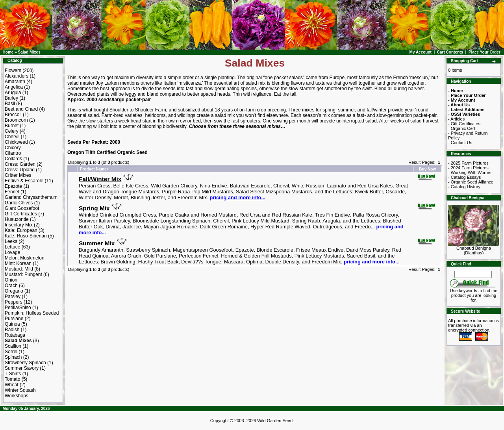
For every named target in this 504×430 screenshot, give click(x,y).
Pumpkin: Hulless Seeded (32, 313)
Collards (13, 159)
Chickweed (16, 142)
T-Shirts (13, 374)
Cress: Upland (20, 170)
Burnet (12, 126)
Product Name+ (94, 169)
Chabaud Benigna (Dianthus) (474, 248)
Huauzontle (17, 219)
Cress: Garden (20, 164)
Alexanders (17, 76)
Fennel (12, 192)
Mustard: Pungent (23, 274)
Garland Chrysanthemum (31, 197)
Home (8, 52)
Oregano (14, 291)
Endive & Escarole (24, 181)
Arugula (13, 93)
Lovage (12, 252)
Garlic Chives (19, 203)
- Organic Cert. (462, 128)
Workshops (17, 396)
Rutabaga (15, 335)
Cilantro (13, 153)
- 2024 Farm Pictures (468, 168)
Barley (11, 98)
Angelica (14, 87)
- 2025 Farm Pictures (468, 163)
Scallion (13, 346)
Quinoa (12, 324)
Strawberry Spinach (25, 363)
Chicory (13, 148)
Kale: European (21, 230)
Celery (12, 131)
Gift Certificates (21, 214)
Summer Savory (22, 368)
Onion (11, 280)
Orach (11, 285)
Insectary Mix (19, 225)
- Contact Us (460, 143)
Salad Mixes (29, 52)
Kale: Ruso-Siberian (26, 236)
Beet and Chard (21, 109)
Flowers (13, 70)
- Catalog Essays (464, 177)
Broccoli (13, 115)
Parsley (13, 297)
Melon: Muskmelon (25, 258)
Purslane (14, 319)
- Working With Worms (470, 172)
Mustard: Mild (19, 269)
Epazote (13, 186)
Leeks (11, 241)
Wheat (12, 385)
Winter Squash (20, 390)
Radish (12, 330)
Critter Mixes (18, 175)
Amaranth (15, 82)
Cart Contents (450, 52)
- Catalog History (464, 187)
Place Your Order (485, 52)
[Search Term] (473, 274)
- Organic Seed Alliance (471, 182)
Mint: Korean (18, 263)
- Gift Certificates (464, 124)
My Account (421, 52)
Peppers (14, 302)
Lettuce (12, 247)
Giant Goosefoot (22, 208)
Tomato (12, 379)
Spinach (13, 357)
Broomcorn (16, 120)
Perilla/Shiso (18, 308)
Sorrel (11, 352)
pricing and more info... (238, 197)
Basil (10, 104)
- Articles (456, 119)
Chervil (12, 137)
